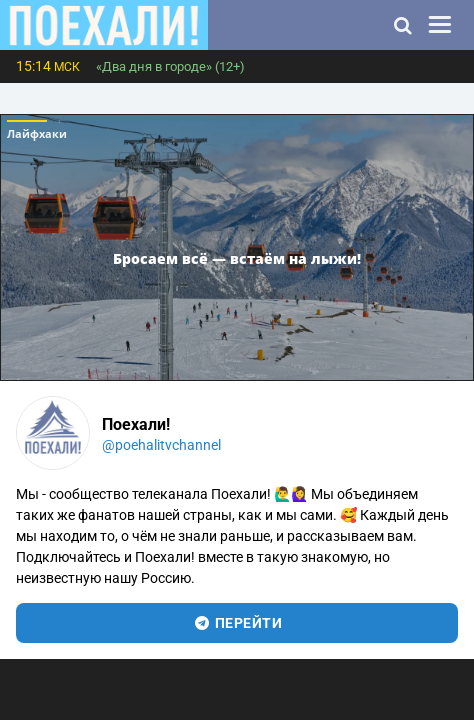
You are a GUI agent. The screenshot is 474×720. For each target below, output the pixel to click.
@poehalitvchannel (161, 445)
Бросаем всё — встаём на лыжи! (237, 258)
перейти (237, 623)
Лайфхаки (37, 133)
